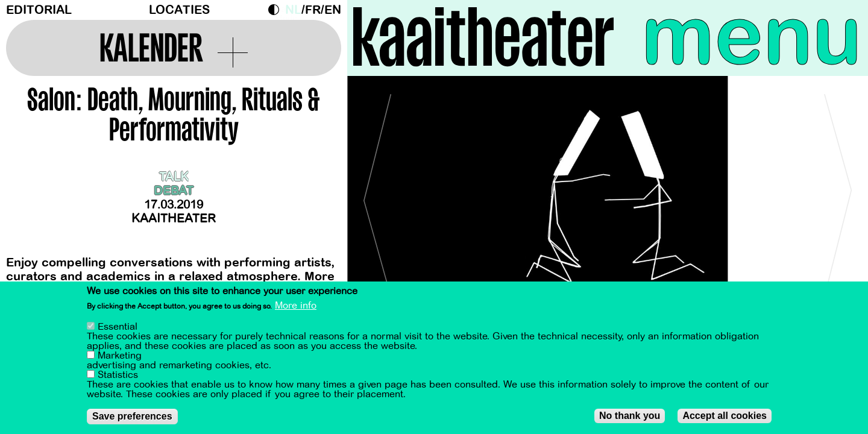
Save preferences (132, 416)
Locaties (179, 10)
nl (293, 10)
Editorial (39, 10)
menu (752, 36)
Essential (118, 327)
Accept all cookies (725, 416)
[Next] (838, 196)
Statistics (118, 375)
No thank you (630, 416)
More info (296, 306)
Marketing (120, 356)
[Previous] (377, 196)
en (333, 10)
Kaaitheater (174, 219)
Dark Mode (277, 10)
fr (313, 10)
